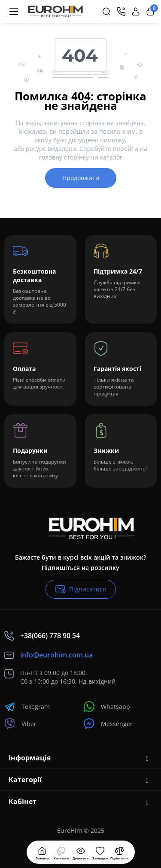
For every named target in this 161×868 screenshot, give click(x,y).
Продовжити (81, 178)
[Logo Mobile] (55, 12)
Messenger (108, 724)
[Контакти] (121, 12)
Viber (20, 724)
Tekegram (27, 707)
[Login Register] (136, 12)
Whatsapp (107, 707)
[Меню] (14, 12)
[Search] (106, 12)
